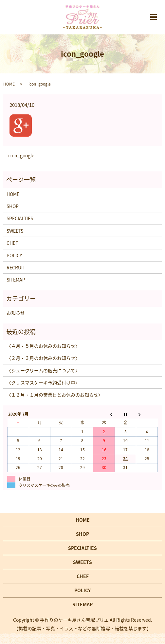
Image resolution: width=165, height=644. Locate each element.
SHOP (13, 206)
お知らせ (16, 313)
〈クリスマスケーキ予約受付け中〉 (43, 382)
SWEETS (15, 231)
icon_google (21, 156)
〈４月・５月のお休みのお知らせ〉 (43, 346)
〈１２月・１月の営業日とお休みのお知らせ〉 (55, 395)
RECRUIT (16, 267)
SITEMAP (16, 280)
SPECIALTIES (20, 218)
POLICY (14, 255)
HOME (9, 84)
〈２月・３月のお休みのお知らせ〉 (43, 358)
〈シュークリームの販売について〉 (43, 370)
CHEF (12, 243)
